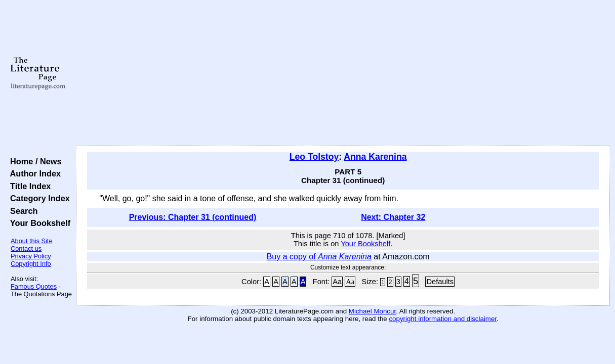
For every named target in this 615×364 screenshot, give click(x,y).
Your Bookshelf (38, 223)
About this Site (32, 241)
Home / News (34, 161)
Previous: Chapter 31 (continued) (193, 217)
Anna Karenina (375, 157)
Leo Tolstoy (314, 157)
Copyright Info (31, 264)
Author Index (33, 173)
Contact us (26, 248)
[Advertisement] (343, 73)
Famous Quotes (34, 286)
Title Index (28, 186)
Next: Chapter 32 (393, 217)
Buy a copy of (319, 257)
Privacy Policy (31, 256)
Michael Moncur (372, 311)
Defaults (440, 282)
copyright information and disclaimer (443, 319)
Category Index (38, 198)
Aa (337, 282)
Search (22, 211)
